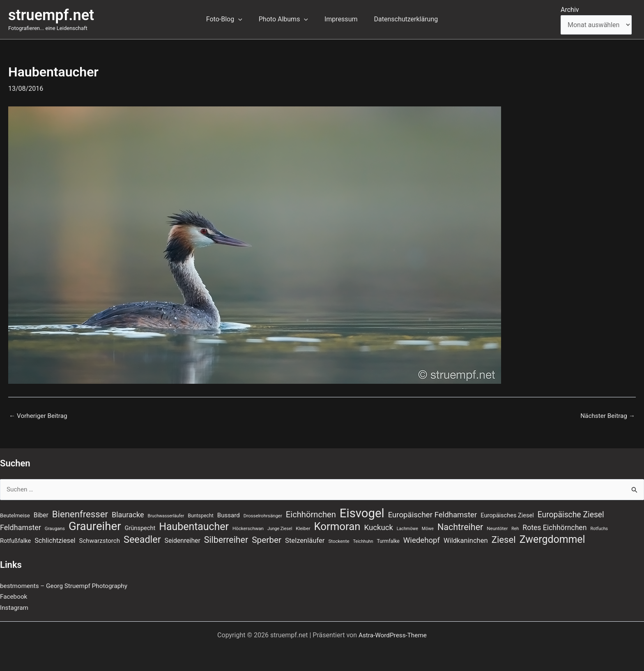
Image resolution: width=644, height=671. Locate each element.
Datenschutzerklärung (401, 19)
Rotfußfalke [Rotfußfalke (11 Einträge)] (15, 540)
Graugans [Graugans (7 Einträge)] (55, 528)
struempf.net (51, 15)
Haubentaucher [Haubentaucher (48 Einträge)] (194, 526)
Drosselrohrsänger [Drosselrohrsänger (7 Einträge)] (263, 514)
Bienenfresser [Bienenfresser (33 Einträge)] (80, 513)
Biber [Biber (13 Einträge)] (41, 514)
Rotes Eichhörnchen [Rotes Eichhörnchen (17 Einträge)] (554, 527)
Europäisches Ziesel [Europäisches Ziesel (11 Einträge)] (507, 514)
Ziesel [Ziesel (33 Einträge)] (504, 539)
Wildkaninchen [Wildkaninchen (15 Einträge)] (466, 540)
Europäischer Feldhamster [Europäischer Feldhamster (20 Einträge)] (433, 514)
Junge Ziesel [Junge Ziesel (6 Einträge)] (280, 528)
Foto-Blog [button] (229, 19)
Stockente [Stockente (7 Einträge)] (339, 541)
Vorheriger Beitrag (39, 416)
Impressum (339, 19)
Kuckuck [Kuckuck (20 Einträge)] (378, 527)
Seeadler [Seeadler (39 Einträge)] (142, 539)
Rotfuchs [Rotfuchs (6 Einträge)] (599, 528)
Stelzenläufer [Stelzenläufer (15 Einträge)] (305, 540)
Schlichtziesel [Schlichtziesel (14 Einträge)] (55, 540)
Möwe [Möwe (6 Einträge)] (428, 528)
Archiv (570, 10)
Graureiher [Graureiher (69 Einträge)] (95, 526)
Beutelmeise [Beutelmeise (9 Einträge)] (15, 514)
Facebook (14, 597)
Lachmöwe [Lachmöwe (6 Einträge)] (407, 528)
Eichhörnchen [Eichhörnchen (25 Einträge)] (311, 513)
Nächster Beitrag (606, 416)
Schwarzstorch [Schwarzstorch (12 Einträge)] (100, 540)
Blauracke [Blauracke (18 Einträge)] (128, 513)
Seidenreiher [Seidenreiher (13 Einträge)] (183, 540)
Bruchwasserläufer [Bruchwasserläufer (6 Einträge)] (166, 515)
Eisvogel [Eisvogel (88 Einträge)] (362, 512)
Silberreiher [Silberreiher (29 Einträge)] (226, 539)
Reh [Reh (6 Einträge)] (515, 528)
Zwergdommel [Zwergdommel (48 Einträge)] (552, 539)
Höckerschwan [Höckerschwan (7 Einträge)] (248, 528)
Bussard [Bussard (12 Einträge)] (229, 514)
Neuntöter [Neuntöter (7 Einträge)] (497, 528)
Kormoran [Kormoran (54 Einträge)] (337, 526)
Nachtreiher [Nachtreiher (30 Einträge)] (460, 526)
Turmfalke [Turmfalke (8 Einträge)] (388, 541)
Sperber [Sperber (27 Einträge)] (267, 540)
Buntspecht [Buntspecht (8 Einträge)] (201, 514)
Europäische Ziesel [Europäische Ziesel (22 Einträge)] (571, 513)
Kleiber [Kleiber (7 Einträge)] (303, 528)
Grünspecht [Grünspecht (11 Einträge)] (140, 527)
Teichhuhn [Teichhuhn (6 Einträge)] (363, 541)
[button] (243, 19)
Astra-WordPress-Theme (393, 635)
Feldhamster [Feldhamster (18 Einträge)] (21, 527)
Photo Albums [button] (285, 19)
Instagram (15, 608)
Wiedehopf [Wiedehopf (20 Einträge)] (422, 540)
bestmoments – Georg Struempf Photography (67, 586)
